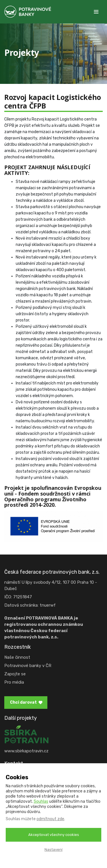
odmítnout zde (50, 819)
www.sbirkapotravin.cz (26, 751)
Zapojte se (15, 674)
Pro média (14, 682)
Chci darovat (23, 702)
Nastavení (53, 850)
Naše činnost (17, 657)
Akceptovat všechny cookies (54, 835)
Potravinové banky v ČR (28, 666)
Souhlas (41, 801)
